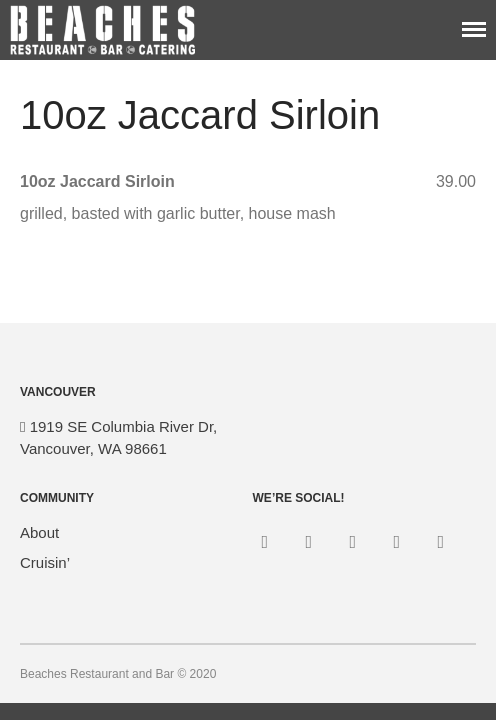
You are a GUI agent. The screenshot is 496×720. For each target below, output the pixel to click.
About (39, 532)
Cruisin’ (45, 562)
